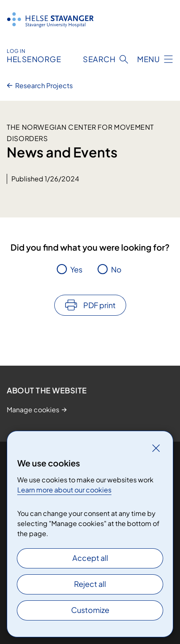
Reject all (90, 584)
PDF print (99, 305)
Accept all (90, 558)
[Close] (156, 448)
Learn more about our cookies (64, 490)
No (116, 269)
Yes (76, 269)
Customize (90, 610)
